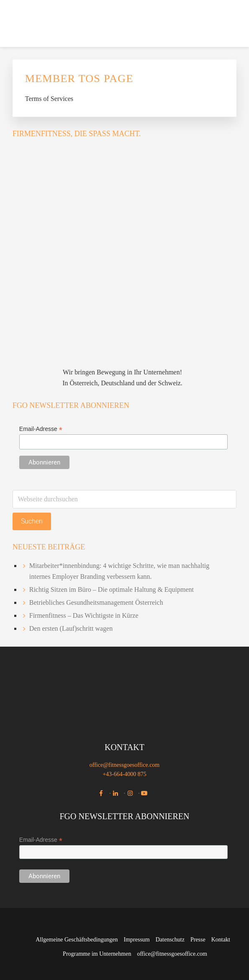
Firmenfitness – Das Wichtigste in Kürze (84, 615)
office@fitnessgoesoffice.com (125, 765)
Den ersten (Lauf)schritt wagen (71, 628)
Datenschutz (170, 940)
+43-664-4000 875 (124, 774)
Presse (198, 940)
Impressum (137, 940)
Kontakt (221, 940)
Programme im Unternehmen (97, 954)
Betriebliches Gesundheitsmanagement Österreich (96, 602)
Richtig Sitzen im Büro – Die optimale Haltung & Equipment (112, 589)
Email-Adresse (41, 429)
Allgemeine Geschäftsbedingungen (77, 940)
